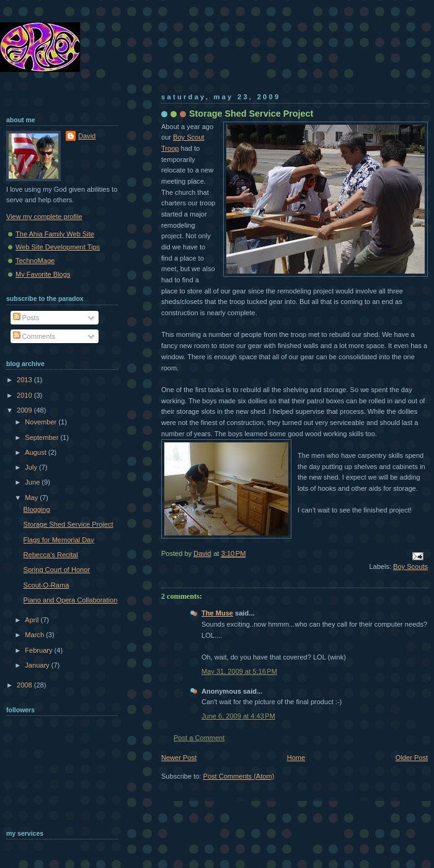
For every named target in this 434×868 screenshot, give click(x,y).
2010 (25, 395)
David (87, 136)
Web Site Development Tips (58, 247)
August (36, 452)
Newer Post (179, 758)
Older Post (412, 758)
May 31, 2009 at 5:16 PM (239, 671)
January (38, 665)
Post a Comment (199, 738)
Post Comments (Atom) (239, 776)
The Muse (217, 613)
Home (296, 758)
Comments (34, 336)
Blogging (37, 509)
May (32, 498)
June (33, 482)
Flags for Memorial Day (59, 540)
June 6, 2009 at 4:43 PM (238, 716)
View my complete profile (44, 217)
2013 (25, 380)
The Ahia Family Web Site (55, 234)
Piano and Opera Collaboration (71, 600)
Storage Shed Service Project (69, 524)
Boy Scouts (410, 566)
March (35, 635)
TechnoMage (35, 261)
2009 (25, 410)
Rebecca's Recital (51, 555)
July (32, 467)
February (39, 650)
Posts (26, 318)
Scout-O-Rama (46, 585)
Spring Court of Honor (57, 570)
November (42, 422)
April (33, 620)
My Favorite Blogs (43, 274)
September (42, 437)
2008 (25, 685)
